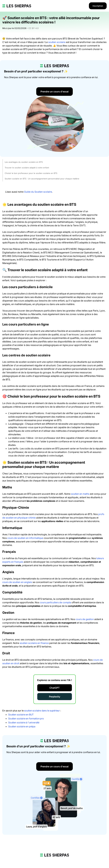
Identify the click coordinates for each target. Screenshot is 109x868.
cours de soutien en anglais (17, 582)
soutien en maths (80, 494)
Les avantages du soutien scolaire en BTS (24, 162)
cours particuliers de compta (55, 602)
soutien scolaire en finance (34, 643)
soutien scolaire (57, 42)
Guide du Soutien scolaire (38, 192)
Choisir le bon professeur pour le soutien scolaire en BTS (31, 173)
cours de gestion (85, 619)
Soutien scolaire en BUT (21, 715)
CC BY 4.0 (34, 28)
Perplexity (55, 697)
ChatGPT (55, 688)
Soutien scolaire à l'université (24, 722)
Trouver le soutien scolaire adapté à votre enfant (27, 168)
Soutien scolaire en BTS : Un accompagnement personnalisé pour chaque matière (42, 179)
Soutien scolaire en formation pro (26, 719)
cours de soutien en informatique (25, 538)
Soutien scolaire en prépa (22, 726)
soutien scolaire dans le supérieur (42, 711)
